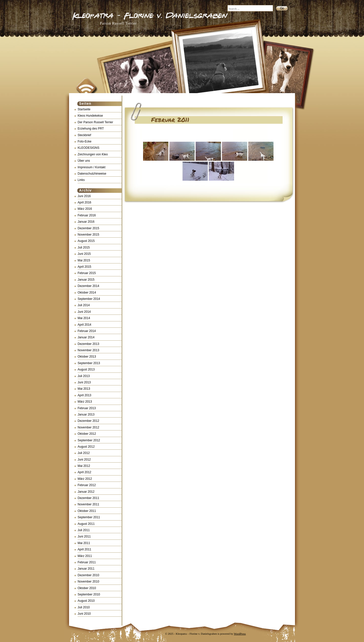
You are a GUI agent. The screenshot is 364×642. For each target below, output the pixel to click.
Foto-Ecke (85, 141)
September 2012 (89, 440)
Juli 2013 (84, 376)
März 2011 (85, 556)
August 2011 (86, 524)
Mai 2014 (84, 318)
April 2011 (84, 549)
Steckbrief (84, 135)
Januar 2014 (86, 337)
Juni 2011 (84, 536)
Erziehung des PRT (91, 129)
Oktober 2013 (87, 357)
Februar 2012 (87, 485)
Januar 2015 (86, 280)
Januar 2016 (86, 222)
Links (81, 180)
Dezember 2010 (88, 575)
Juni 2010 (84, 614)
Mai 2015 (84, 260)
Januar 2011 (86, 569)
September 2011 (89, 517)
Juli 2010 (84, 607)
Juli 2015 (84, 247)
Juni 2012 (84, 460)
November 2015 (88, 235)
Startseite (84, 109)
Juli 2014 (84, 305)
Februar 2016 (87, 215)
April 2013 (84, 395)
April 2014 (84, 325)
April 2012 (84, 472)
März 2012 (85, 479)
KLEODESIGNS (88, 148)
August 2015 (86, 241)
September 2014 (89, 299)
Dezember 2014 (88, 286)
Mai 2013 (84, 389)
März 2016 (85, 209)
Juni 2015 (84, 254)
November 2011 (88, 504)
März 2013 (85, 402)
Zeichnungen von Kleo (93, 154)
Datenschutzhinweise (92, 174)
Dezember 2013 (88, 344)
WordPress (240, 634)
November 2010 (88, 582)
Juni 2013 (84, 382)
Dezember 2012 (88, 421)
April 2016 (84, 202)
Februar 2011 (87, 562)
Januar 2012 (86, 492)
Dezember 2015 (88, 228)
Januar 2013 (86, 415)
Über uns (84, 161)
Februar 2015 (87, 273)
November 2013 (88, 350)
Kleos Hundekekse (90, 116)
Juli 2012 (84, 453)
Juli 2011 (84, 530)
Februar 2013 (87, 408)
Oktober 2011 (87, 511)
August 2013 (86, 369)
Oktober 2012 (87, 434)
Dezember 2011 (88, 498)
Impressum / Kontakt (92, 167)
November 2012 (88, 427)
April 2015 (84, 267)
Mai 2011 (84, 543)
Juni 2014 (84, 312)
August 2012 (86, 447)
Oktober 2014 (87, 293)
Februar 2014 (87, 331)
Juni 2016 (84, 196)
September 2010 (89, 594)
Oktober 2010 (87, 588)
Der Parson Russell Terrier (95, 122)
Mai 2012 (84, 466)
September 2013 (89, 363)
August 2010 (86, 601)
